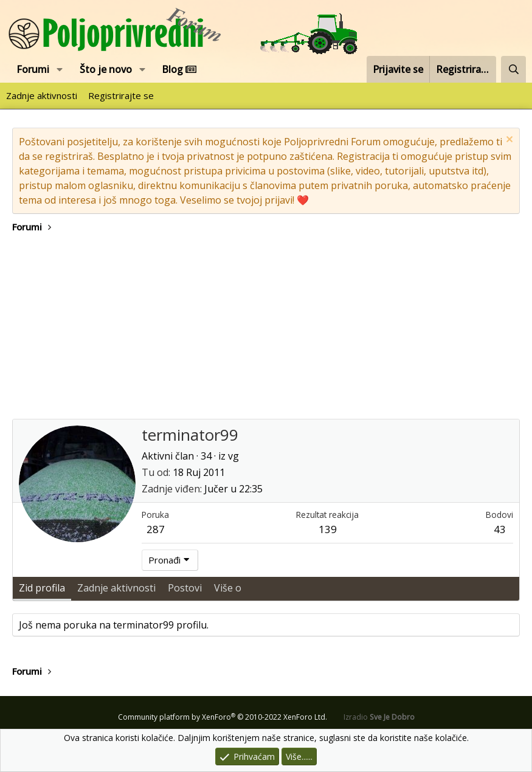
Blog (179, 69)
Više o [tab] (228, 588)
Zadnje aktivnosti (42, 95)
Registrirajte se (121, 95)
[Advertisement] (266, 328)
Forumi (33, 69)
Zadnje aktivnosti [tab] (116, 588)
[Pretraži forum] (513, 69)
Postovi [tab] (185, 588)
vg (233, 456)
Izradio (379, 717)
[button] (60, 69)
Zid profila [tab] (42, 588)
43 (500, 529)
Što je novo (106, 69)
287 (156, 529)
